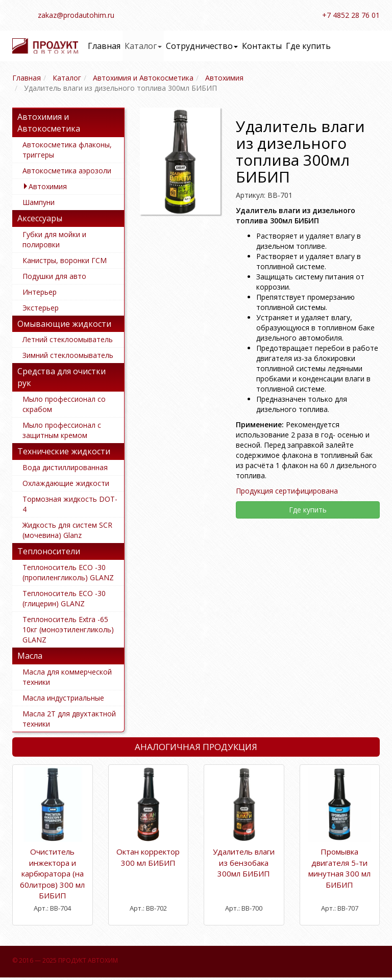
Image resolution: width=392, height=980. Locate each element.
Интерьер (40, 292)
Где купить (308, 46)
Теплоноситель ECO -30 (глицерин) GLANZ (64, 598)
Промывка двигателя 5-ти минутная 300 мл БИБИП (339, 868)
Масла (30, 656)
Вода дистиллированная (65, 467)
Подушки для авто (54, 276)
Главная (104, 46)
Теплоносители (49, 551)
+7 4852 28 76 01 (351, 15)
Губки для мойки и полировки (54, 239)
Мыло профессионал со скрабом (64, 404)
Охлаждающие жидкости (66, 483)
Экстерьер (41, 308)
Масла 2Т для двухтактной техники (69, 719)
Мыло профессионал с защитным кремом (62, 430)
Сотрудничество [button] (202, 46)
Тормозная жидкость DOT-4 (70, 504)
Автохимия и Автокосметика (49, 123)
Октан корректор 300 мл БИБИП (148, 857)
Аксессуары (40, 218)
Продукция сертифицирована (287, 491)
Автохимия (48, 186)
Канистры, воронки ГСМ (65, 260)
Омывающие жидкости (64, 324)
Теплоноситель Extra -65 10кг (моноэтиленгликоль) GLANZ (68, 629)
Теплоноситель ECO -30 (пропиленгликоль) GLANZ (68, 572)
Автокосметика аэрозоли (67, 171)
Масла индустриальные (63, 698)
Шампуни (39, 202)
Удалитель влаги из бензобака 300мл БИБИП (244, 862)
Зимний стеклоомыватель (68, 355)
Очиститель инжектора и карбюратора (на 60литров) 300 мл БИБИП (52, 873)
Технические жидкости (64, 451)
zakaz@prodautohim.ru (76, 15)
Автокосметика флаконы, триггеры (67, 150)
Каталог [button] (143, 46)
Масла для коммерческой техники (67, 677)
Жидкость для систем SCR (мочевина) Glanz (67, 530)
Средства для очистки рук (62, 377)
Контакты (262, 46)
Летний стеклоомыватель (68, 339)
